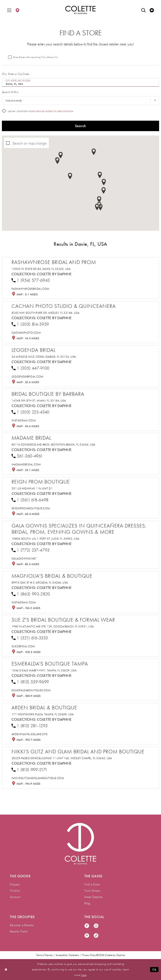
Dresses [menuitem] (15, 884)
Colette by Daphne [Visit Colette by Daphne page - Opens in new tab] (54, 274)
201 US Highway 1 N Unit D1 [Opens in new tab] (32, 488)
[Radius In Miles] (80, 101)
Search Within (10, 92)
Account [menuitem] (15, 897)
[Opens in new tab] (31, 289)
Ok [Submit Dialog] (154, 970)
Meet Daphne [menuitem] (93, 897)
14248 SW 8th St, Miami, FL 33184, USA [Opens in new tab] (39, 400)
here (84, 975)
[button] (9, 10)
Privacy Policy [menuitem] (89, 955)
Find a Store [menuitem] (92, 884)
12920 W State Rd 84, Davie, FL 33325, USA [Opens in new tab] (41, 269)
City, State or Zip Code (16, 74)
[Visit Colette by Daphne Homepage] (80, 844)
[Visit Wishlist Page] (152, 10)
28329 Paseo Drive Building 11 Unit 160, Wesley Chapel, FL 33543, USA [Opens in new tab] (62, 758)
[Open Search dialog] (143, 10)
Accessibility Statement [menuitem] (67, 955)
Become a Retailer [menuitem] (22, 925)
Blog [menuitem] (87, 903)
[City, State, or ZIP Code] (80, 82)
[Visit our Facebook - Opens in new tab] (87, 926)
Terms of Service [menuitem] (44, 955)
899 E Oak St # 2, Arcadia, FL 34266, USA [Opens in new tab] (40, 582)
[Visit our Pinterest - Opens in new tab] (87, 936)
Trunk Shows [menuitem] (92, 891)
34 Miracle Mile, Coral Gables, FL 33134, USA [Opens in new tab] (44, 357)
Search (81, 126)
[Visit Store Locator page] (17, 10)
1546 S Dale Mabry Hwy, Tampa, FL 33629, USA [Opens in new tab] (44, 670)
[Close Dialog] (6, 969)
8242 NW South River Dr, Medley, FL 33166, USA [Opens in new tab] (45, 313)
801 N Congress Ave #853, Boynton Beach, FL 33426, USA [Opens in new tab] (53, 444)
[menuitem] (9, 10)
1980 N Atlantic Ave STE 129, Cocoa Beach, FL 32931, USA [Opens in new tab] (53, 626)
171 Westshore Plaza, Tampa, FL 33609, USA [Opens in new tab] (43, 714)
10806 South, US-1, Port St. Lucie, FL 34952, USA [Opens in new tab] (45, 539)
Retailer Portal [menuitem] (19, 931)
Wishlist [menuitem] (15, 891)
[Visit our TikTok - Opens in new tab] (96, 936)
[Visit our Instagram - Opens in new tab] (96, 926)
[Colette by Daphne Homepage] (81, 10)
